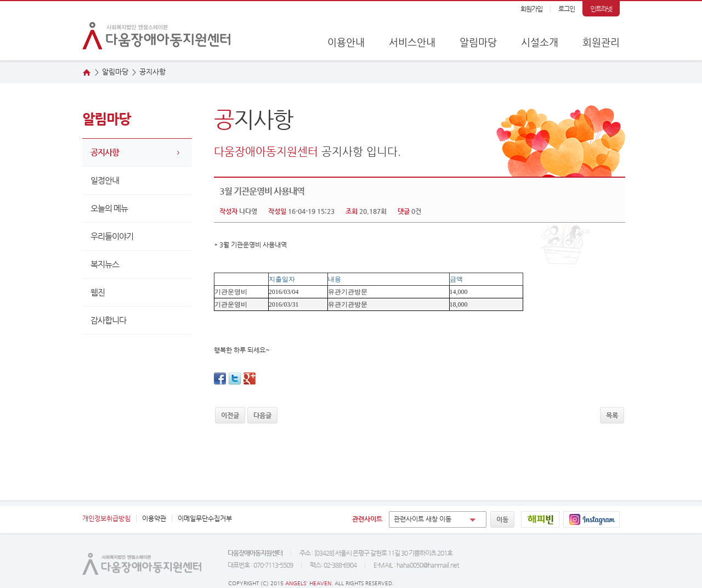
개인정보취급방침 (106, 518)
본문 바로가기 (0, 1)
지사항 (152, 72)
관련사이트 (367, 519)
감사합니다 (108, 320)
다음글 (262, 415)
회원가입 (531, 9)
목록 (612, 415)
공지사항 (105, 152)
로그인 (567, 9)
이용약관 (154, 518)
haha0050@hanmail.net (428, 565)
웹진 (676, 153)
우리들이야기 (112, 236)
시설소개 (540, 42)
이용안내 (346, 42)
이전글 (230, 415)
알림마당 (478, 42)
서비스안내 (412, 42)
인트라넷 (601, 9)
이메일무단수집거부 (205, 518)
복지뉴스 (105, 264)
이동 (502, 519)
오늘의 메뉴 (109, 208)
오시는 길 (676, 119)
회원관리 (601, 42)
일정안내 (105, 180)
